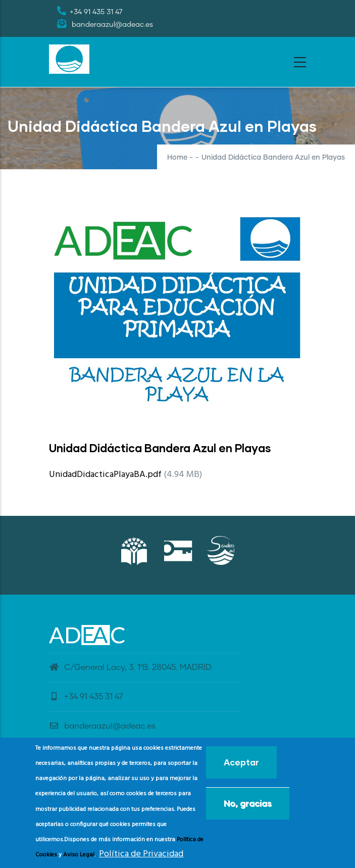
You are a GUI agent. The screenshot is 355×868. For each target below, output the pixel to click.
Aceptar (241, 766)
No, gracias (248, 807)
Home (177, 158)
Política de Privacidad (141, 859)
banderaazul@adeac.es (102, 726)
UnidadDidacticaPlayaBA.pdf (105, 475)
